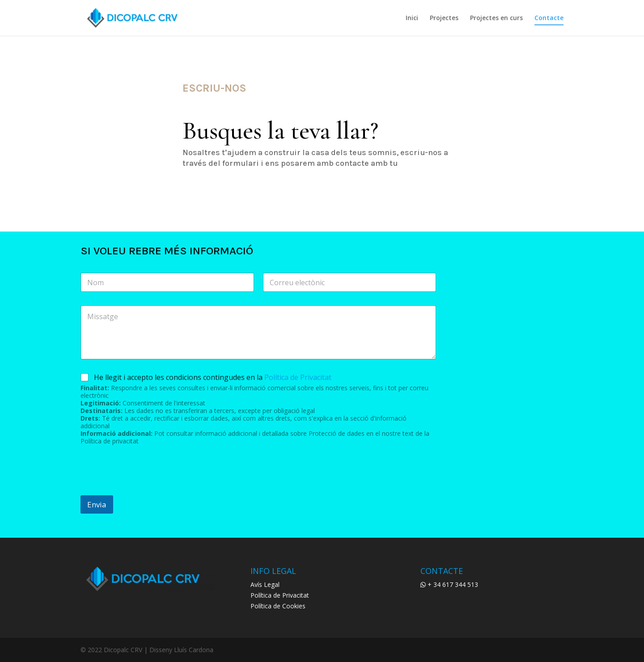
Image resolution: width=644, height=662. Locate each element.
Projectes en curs (496, 18)
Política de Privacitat (298, 377)
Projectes (444, 18)
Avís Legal (265, 584)
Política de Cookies (278, 606)
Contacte (549, 18)
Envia (97, 504)
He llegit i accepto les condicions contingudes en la (213, 377)
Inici (412, 18)
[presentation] (148, 489)
